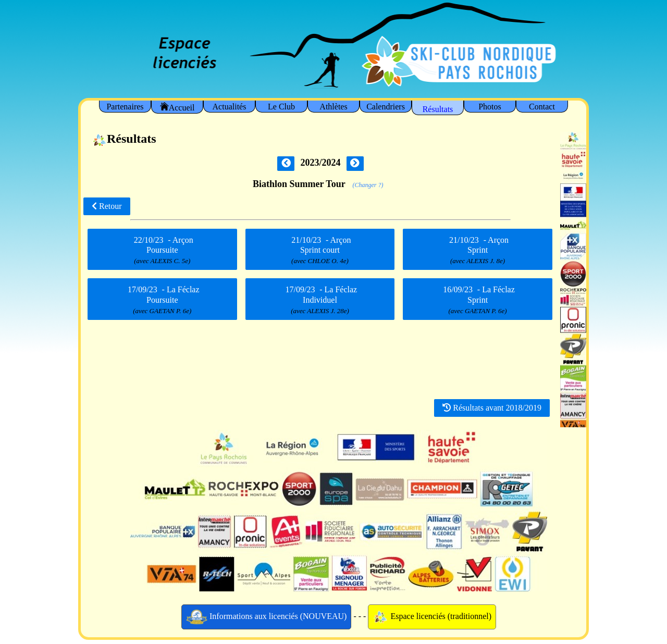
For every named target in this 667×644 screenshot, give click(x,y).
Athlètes (333, 107)
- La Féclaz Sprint (477, 300)
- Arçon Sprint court (320, 250)
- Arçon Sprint (478, 250)
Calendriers (386, 107)
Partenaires (125, 107)
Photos (490, 107)
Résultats (438, 109)
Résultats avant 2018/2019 (492, 408)
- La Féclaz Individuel (320, 300)
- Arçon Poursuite (162, 250)
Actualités (230, 107)
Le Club (281, 107)
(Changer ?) (368, 185)
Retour (107, 206)
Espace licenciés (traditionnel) (432, 617)
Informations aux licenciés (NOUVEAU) (267, 617)
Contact (542, 107)
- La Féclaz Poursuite (162, 300)
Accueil (177, 107)
